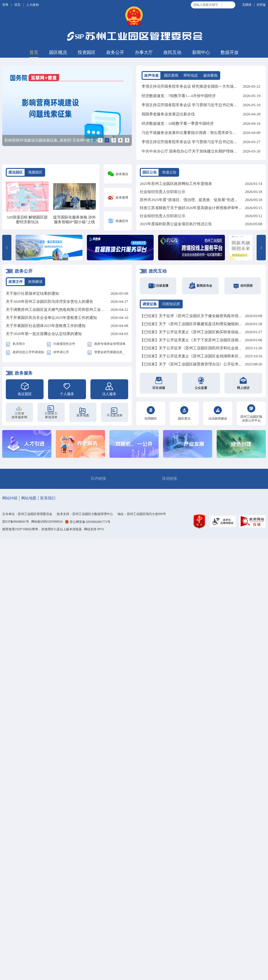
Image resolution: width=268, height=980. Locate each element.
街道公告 (169, 172)
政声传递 (151, 75)
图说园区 (16, 172)
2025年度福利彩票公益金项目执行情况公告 (176, 224)
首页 (34, 52)
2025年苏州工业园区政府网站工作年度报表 (176, 184)
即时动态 (191, 75)
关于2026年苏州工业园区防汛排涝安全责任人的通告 (49, 302)
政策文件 (16, 282)
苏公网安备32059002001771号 (90, 522)
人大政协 (33, 5)
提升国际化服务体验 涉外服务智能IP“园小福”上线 (74, 220)
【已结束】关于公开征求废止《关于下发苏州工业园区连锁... (191, 340)
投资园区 (87, 52)
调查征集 (150, 304)
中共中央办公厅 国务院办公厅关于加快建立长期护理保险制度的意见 (199, 151)
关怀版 (261, 5)
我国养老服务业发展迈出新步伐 (168, 114)
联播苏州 (122, 221)
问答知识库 (171, 304)
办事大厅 (144, 52)
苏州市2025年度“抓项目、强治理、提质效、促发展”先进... (188, 200)
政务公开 (115, 52)
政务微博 (122, 198)
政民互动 (172, 52)
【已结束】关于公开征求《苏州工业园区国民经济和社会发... (191, 348)
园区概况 (58, 52)
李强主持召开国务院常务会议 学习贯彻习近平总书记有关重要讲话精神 (201, 105)
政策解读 (35, 282)
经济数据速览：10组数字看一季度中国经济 (178, 123)
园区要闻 (171, 75)
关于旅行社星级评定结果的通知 (32, 294)
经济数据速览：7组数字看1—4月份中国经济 (179, 96)
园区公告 (150, 172)
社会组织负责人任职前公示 (163, 192)
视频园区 (35, 172)
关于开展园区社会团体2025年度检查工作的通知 (46, 326)
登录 (6, 5)
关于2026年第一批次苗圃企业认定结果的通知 (44, 334)
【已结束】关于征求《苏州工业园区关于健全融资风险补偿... (191, 316)
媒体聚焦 (210, 75)
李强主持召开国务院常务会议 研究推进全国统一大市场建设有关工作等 (201, 86)
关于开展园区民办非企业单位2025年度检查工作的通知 (51, 318)
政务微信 (122, 174)
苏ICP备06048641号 (16, 522)
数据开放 (230, 52)
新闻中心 (201, 52)
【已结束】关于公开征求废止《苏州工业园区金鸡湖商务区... (191, 356)
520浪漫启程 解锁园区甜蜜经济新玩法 (27, 220)
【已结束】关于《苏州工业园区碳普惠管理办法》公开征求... (191, 364)
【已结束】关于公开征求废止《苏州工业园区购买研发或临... (191, 332)
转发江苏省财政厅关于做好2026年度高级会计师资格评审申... (191, 208)
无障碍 (247, 5)
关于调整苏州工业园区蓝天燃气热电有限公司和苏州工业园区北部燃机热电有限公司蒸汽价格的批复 (89, 310)
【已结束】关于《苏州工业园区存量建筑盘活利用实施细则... (191, 324)
